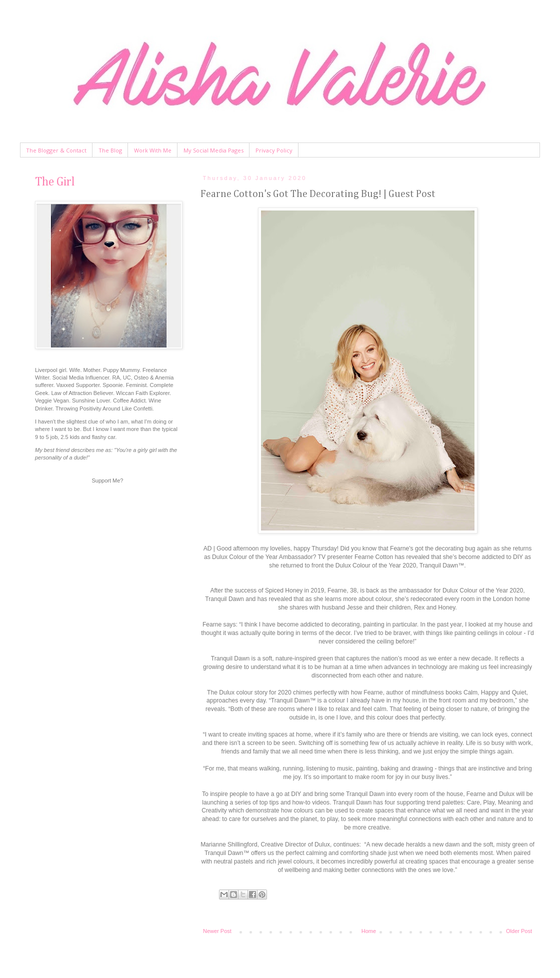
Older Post (519, 931)
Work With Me (153, 150)
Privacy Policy (274, 150)
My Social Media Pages (213, 150)
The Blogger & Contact (56, 150)
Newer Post (217, 931)
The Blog (110, 150)
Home (369, 931)
